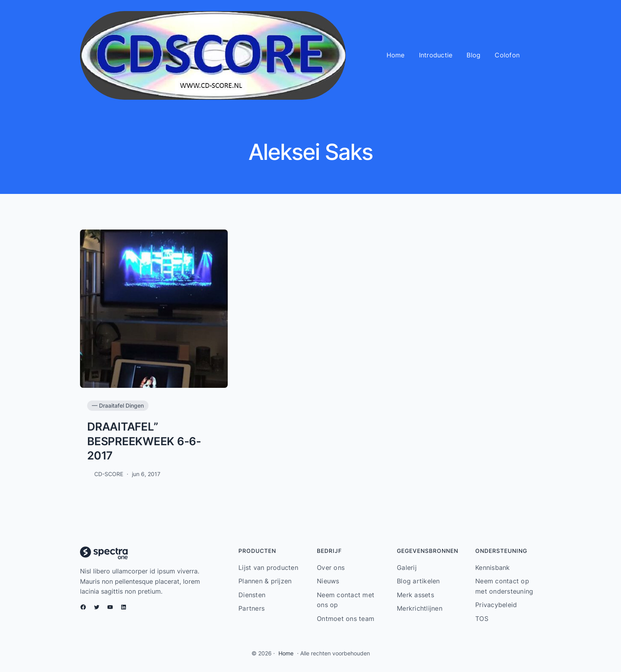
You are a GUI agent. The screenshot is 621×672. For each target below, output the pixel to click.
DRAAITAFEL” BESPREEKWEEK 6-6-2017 (144, 441)
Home (286, 653)
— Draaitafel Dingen (118, 405)
